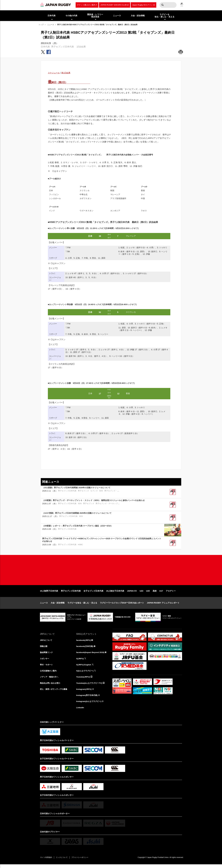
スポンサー (45, 661)
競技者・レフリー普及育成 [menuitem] (95, 16)
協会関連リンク (47, 655)
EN (182, 6)
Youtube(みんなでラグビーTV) (90, 686)
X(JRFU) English (84, 667)
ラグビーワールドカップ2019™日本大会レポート (122, 605)
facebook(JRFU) (84, 642)
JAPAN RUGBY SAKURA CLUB (113, 5)
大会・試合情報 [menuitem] (138, 16)
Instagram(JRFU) (84, 692)
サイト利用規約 (47, 861)
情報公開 (44, 649)
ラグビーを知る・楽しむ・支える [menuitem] (165, 16)
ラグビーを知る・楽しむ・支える (82, 605)
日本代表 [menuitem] (52, 16)
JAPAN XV (132, 593)
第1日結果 (66, 73)
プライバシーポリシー (82, 861)
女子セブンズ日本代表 (93, 593)
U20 (148, 593)
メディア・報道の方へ (50, 680)
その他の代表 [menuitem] (71, 16)
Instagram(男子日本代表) (87, 698)
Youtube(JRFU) (83, 680)
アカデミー (171, 593)
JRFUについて (47, 642)
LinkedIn (80, 711)
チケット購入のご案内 (86, 5)
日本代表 (45, 47)
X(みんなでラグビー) (85, 674)
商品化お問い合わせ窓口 (51, 686)
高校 (155, 593)
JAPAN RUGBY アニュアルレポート (163, 605)
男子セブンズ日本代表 (63, 47)
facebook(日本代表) (85, 649)
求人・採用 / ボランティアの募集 (55, 692)
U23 (141, 593)
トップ (41, 25)
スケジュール (54, 73)
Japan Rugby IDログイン (142, 5)
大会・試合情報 (58, 605)
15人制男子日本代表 (49, 593)
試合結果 (81, 47)
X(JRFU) (80, 661)
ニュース (51, 25)
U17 (161, 593)
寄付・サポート (47, 667)
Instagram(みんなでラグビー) (89, 705)
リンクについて (63, 861)
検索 (162, 5)
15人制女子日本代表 (115, 593)
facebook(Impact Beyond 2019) (91, 655)
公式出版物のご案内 (49, 674)
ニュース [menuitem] (117, 16)
